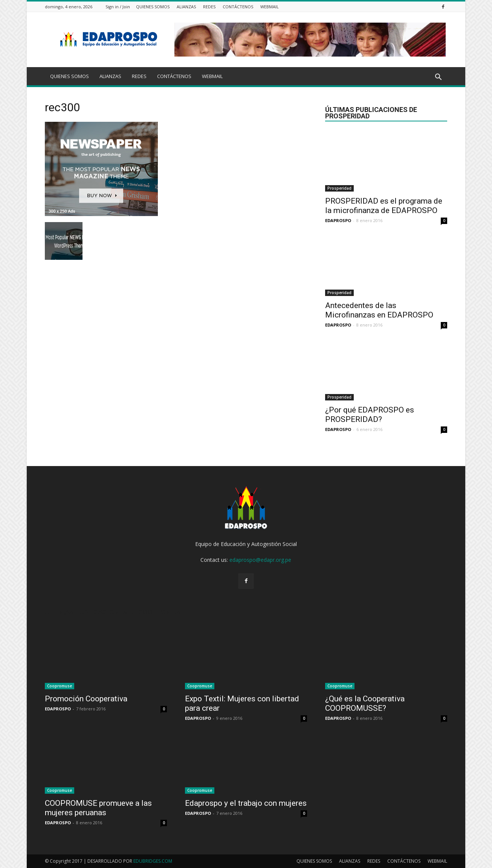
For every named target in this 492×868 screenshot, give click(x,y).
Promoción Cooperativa (86, 699)
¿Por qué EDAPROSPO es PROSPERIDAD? (370, 415)
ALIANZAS (186, 7)
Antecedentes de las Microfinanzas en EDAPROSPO (379, 310)
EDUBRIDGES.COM (153, 861)
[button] (438, 77)
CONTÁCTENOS (238, 7)
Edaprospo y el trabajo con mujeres (246, 803)
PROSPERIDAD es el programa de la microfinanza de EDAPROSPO (384, 206)
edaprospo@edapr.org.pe (260, 560)
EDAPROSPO (338, 220)
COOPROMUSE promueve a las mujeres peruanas (98, 808)
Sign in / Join (118, 7)
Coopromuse (60, 686)
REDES (209, 7)
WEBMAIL (270, 7)
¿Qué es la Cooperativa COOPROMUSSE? (365, 703)
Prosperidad (339, 188)
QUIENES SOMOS (153, 7)
